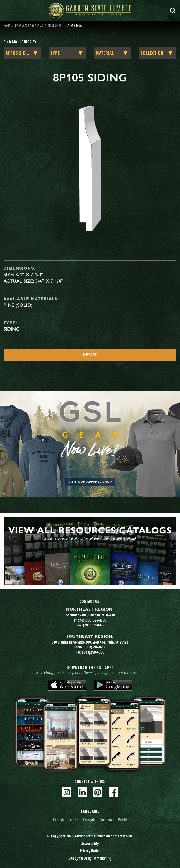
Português (107, 820)
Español (73, 820)
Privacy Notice (90, 851)
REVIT (90, 355)
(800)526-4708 (96, 620)
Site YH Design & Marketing (90, 858)
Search (173, 11)
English (58, 820)
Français (89, 820)
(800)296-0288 (95, 647)
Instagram (67, 792)
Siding (11, 329)
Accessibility (90, 843)
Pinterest (98, 792)
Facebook (113, 792)
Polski (122, 820)
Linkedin (82, 792)
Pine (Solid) (18, 305)
